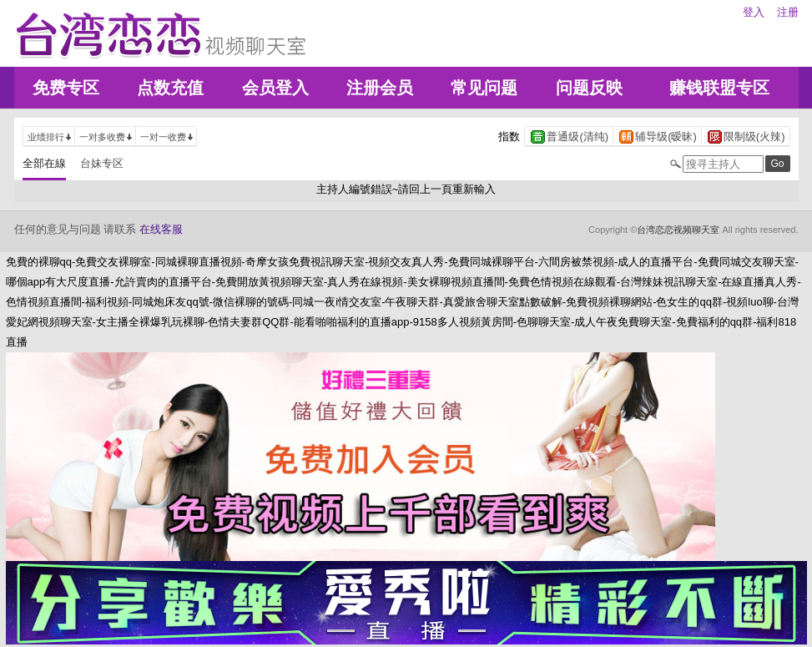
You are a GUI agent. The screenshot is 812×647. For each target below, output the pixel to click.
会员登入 (275, 88)
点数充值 (170, 88)
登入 (754, 12)
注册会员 (380, 88)
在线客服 (161, 229)
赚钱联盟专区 (719, 88)
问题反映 (589, 88)
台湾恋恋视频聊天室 (678, 230)
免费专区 (66, 88)
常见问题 (484, 88)
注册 (788, 12)
